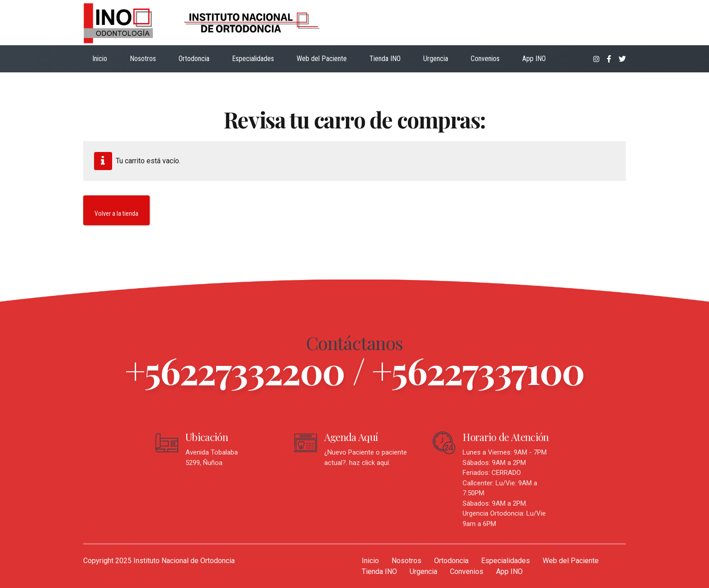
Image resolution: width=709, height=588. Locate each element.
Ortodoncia (194, 59)
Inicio (100, 59)
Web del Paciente (322, 59)
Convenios (485, 59)
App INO (534, 59)
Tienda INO (385, 59)
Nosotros (143, 59)
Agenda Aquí (351, 437)
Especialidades (253, 59)
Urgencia (436, 59)
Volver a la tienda (116, 213)
